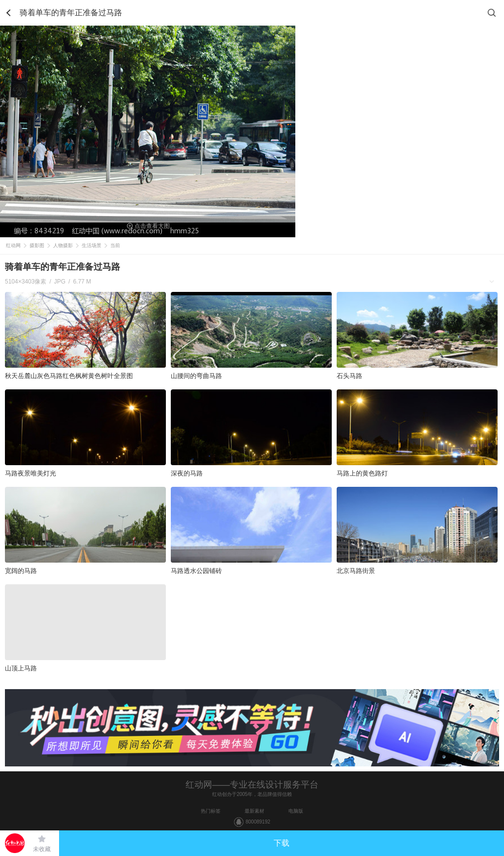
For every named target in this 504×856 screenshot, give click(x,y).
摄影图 (37, 245)
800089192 (258, 822)
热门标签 (211, 811)
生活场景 (92, 245)
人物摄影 (63, 245)
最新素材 (254, 811)
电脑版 (296, 811)
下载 (282, 843)
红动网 (13, 245)
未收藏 (42, 849)
